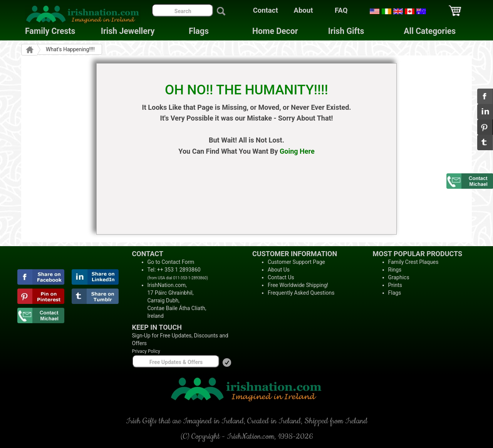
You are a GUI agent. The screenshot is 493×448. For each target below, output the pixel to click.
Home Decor (275, 31)
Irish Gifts (346, 31)
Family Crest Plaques (413, 262)
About (304, 10)
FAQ (341, 10)
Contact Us (281, 277)
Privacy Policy (146, 351)
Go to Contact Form (171, 262)
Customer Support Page (296, 262)
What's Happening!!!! (70, 49)
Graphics (399, 277)
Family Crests (50, 31)
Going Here (297, 151)
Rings (395, 270)
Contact (266, 10)
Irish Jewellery (128, 31)
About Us (279, 270)
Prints (395, 285)
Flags (193, 31)
